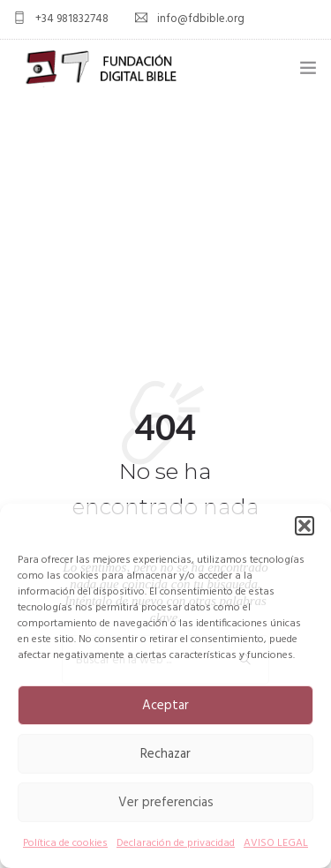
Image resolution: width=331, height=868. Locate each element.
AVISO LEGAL (276, 843)
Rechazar (165, 754)
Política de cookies (65, 843)
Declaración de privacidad (176, 843)
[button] (305, 526)
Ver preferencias (166, 803)
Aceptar (165, 706)
